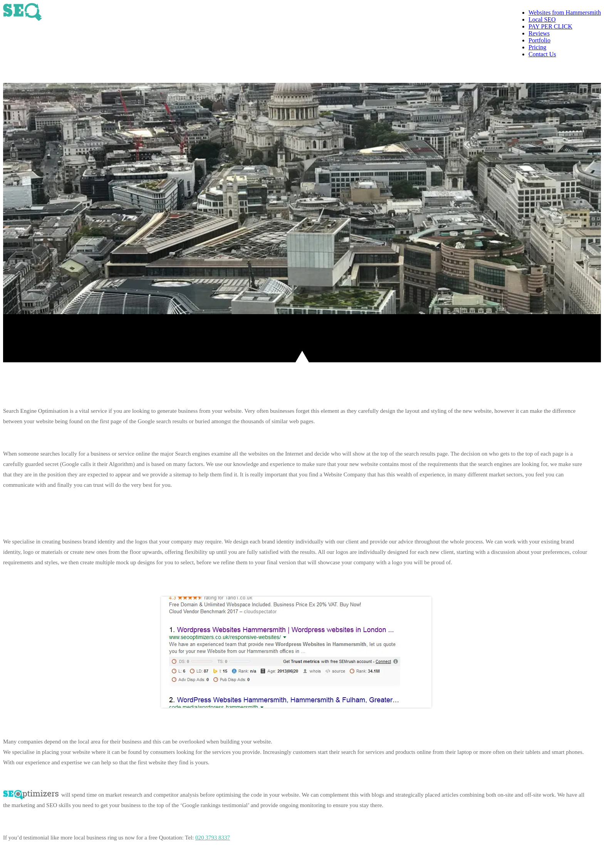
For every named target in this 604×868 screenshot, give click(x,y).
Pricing (537, 47)
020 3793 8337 (572, 70)
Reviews (539, 33)
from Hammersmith (565, 13)
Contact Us (542, 54)
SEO (542, 19)
